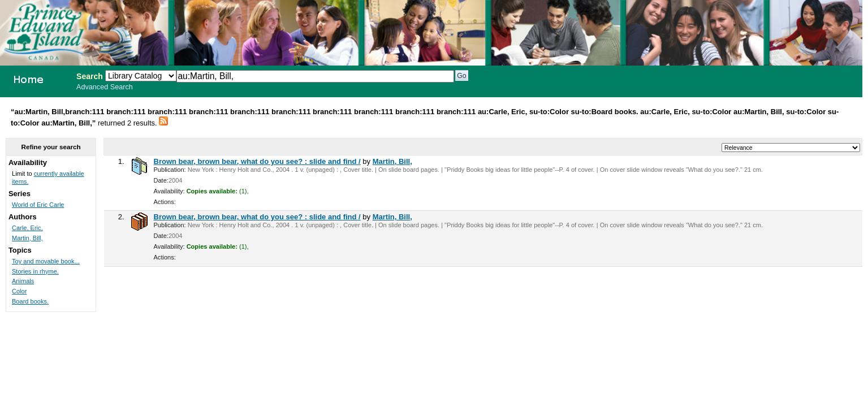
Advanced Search (105, 87)
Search (90, 76)
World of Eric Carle (38, 205)
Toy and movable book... (46, 261)
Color (19, 291)
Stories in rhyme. (35, 271)
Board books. (30, 301)
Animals (23, 281)
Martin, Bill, (392, 161)
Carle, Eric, (27, 228)
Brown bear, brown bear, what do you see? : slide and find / (257, 161)
